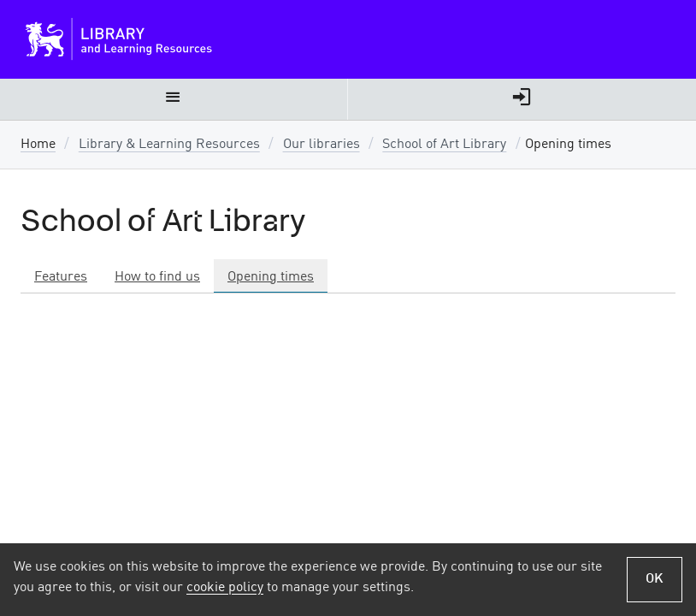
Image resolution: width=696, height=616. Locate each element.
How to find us (157, 277)
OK (655, 579)
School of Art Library (444, 145)
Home (38, 145)
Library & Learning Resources (169, 145)
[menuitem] (174, 99)
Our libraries (321, 145)
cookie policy (225, 588)
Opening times (271, 277)
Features (61, 277)
